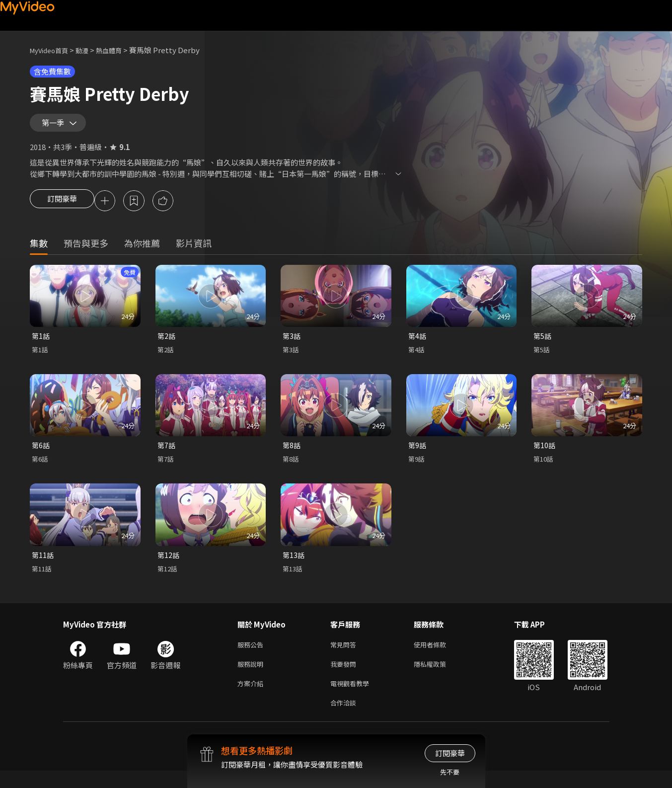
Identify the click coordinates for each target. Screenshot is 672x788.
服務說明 (252, 677)
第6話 (41, 455)
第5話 (543, 345)
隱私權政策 (438, 677)
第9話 (418, 455)
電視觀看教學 (353, 698)
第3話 (292, 345)
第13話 (294, 566)
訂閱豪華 (62, 209)
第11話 (43, 566)
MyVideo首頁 (52, 50)
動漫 (90, 50)
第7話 (167, 455)
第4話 (418, 345)
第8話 (292, 455)
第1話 (41, 345)
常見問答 (345, 657)
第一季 (55, 126)
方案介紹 (252, 698)
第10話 (545, 455)
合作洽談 (345, 719)
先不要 (450, 772)
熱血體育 (120, 50)
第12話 (169, 566)
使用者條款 (438, 657)
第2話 (167, 345)
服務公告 (252, 657)
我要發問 (345, 677)
